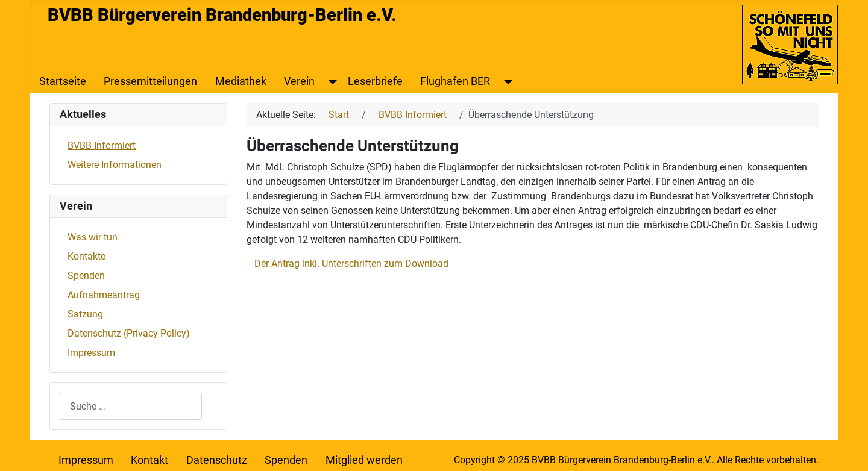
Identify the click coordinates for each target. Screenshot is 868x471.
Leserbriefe (375, 81)
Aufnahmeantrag (104, 295)
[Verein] (330, 81)
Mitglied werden (364, 460)
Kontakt (149, 460)
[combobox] (131, 406)
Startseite (63, 81)
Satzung (85, 314)
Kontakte (86, 256)
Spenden (86, 276)
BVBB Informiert (102, 145)
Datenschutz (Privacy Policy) (129, 333)
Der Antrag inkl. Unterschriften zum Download (351, 264)
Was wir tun (93, 237)
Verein (299, 81)
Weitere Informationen (115, 165)
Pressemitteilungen (150, 81)
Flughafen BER (455, 81)
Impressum (91, 353)
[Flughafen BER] (505, 81)
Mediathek (241, 81)
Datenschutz (217, 460)
